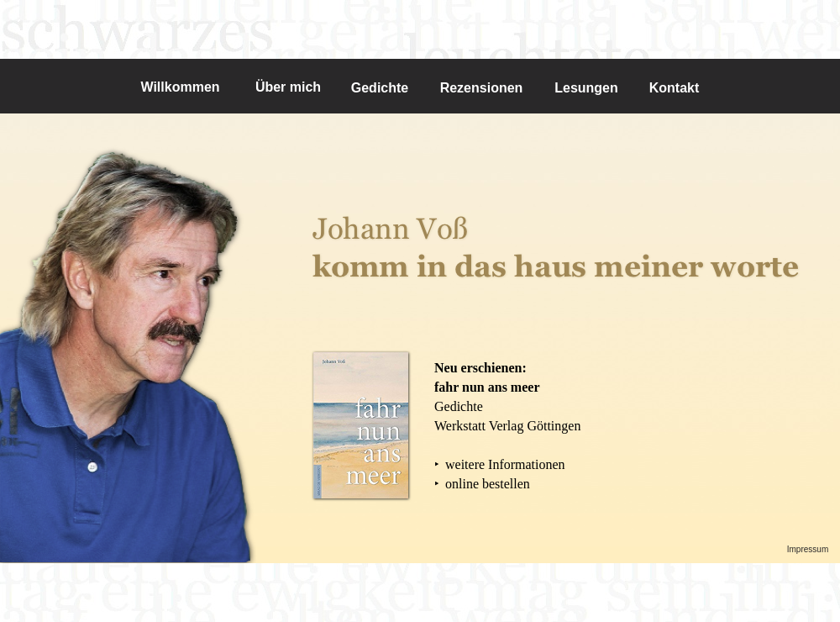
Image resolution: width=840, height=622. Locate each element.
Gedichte (380, 88)
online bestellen (488, 484)
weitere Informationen (505, 464)
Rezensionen (482, 88)
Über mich (288, 87)
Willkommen (180, 87)
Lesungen (586, 88)
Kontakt (675, 88)
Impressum (808, 549)
